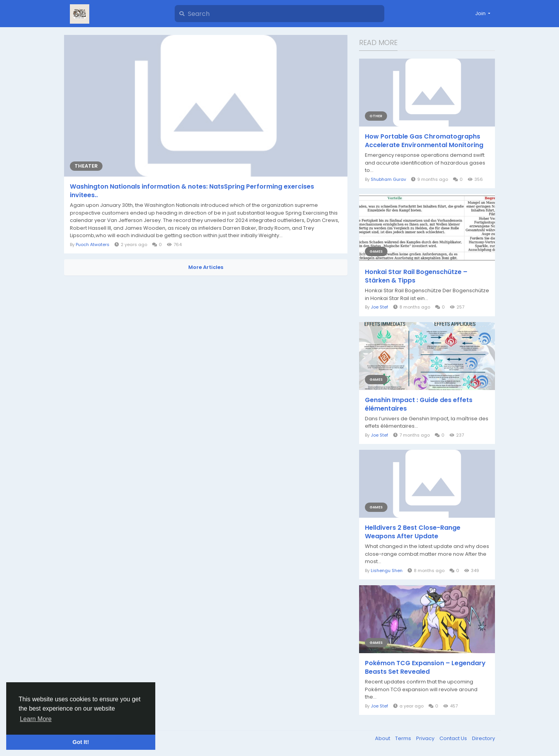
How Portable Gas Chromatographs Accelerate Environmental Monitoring (424, 141)
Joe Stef (379, 307)
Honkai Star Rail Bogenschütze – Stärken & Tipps (416, 276)
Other (376, 116)
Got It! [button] (81, 742)
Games (376, 251)
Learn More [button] (36, 719)
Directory (483, 738)
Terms (404, 738)
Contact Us (454, 738)
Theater (86, 166)
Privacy (426, 738)
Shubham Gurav (388, 179)
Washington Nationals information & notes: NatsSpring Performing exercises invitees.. (192, 191)
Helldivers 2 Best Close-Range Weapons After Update (413, 532)
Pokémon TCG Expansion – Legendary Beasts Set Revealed (425, 668)
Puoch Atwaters (93, 244)
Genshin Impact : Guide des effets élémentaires (419, 404)
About (383, 738)
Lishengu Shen (387, 570)
